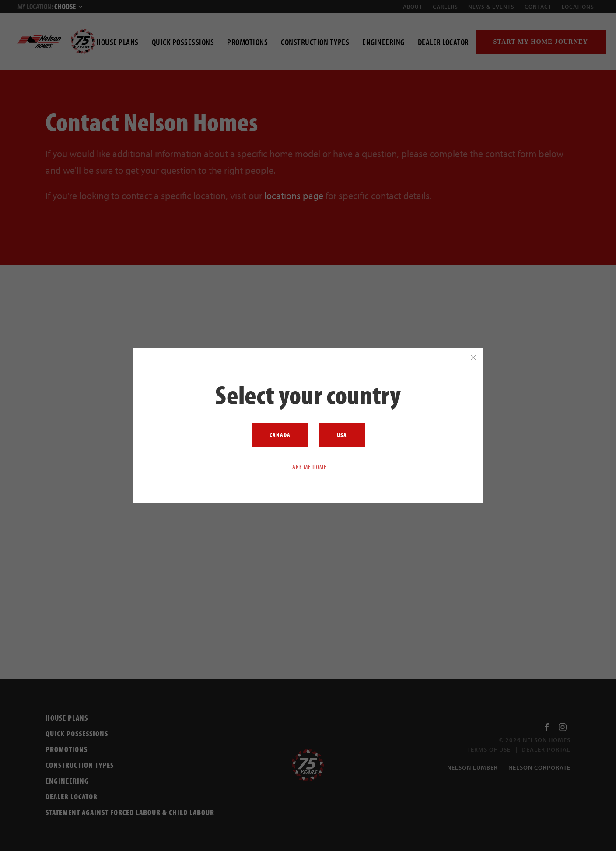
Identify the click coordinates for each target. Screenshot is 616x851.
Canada (280, 435)
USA (342, 435)
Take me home (308, 466)
